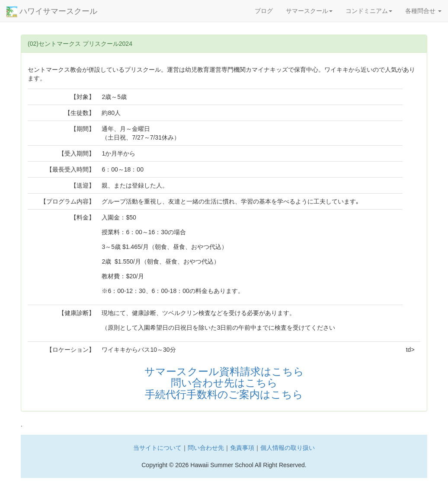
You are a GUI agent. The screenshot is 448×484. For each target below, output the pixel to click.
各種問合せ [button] (423, 11)
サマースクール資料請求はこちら (224, 371)
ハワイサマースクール (52, 12)
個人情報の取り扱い (288, 448)
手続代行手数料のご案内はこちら (224, 394)
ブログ (264, 11)
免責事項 (242, 448)
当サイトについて (157, 448)
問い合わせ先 (206, 448)
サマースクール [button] (309, 11)
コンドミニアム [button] (369, 11)
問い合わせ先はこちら (224, 383)
